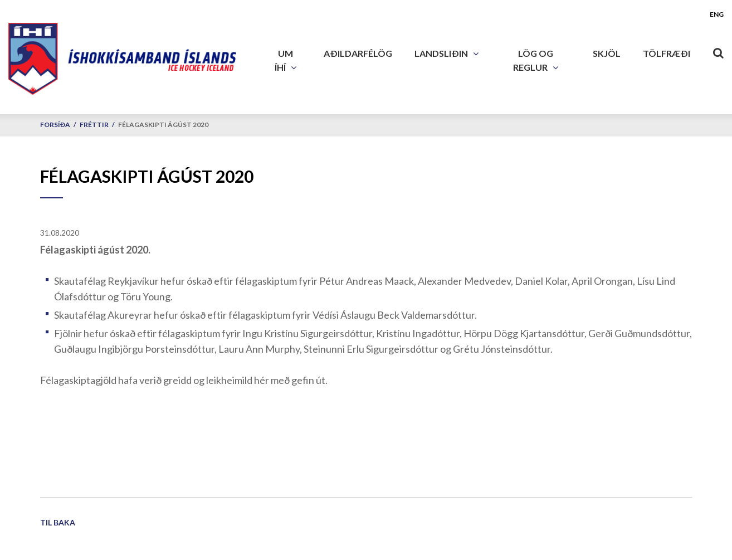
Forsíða (55, 125)
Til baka (58, 522)
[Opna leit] (718, 51)
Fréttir (94, 125)
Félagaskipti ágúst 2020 (163, 125)
